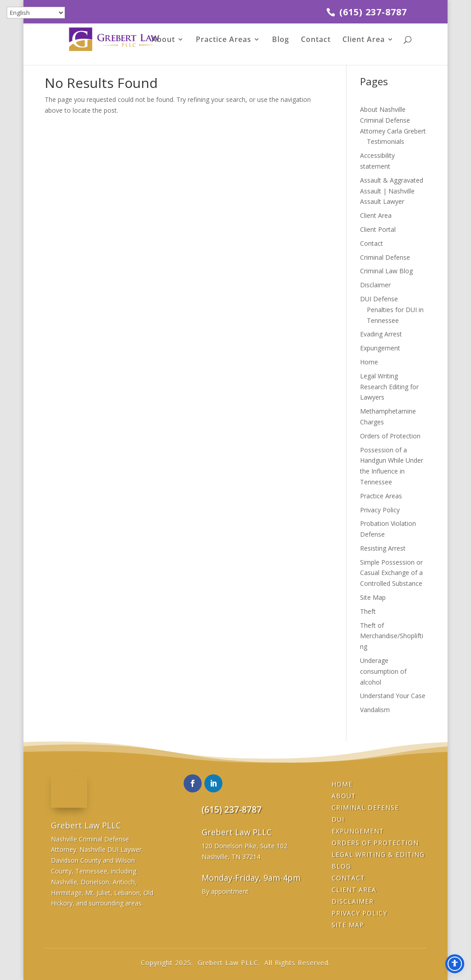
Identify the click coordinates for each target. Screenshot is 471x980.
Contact (316, 40)
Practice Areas (224, 40)
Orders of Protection (390, 436)
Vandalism (375, 710)
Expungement (380, 348)
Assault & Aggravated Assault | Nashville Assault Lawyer (392, 191)
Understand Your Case (393, 696)
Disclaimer (375, 285)
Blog (281, 40)
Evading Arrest (381, 334)
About (163, 40)
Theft (368, 611)
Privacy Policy (380, 510)
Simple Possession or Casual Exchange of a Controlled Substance (391, 573)
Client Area (364, 40)
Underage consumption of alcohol (383, 671)
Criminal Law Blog (386, 271)
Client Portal (378, 229)
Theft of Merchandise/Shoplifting (392, 636)
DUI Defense (379, 299)
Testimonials (386, 141)
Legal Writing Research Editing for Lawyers (389, 387)
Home (369, 362)
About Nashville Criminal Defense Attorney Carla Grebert (393, 120)
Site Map (373, 597)
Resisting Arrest (383, 548)
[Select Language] (36, 13)
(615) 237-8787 (372, 12)
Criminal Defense (385, 257)
